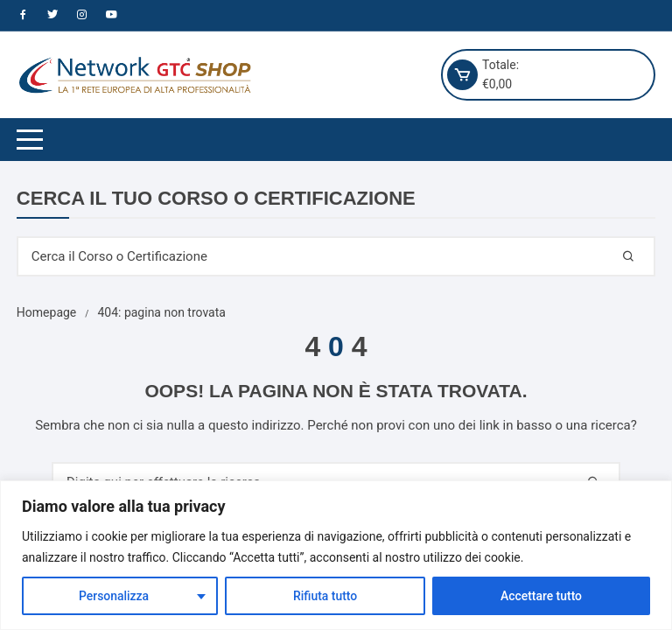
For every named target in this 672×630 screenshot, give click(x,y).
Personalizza (114, 596)
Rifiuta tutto (325, 596)
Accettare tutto (542, 596)
